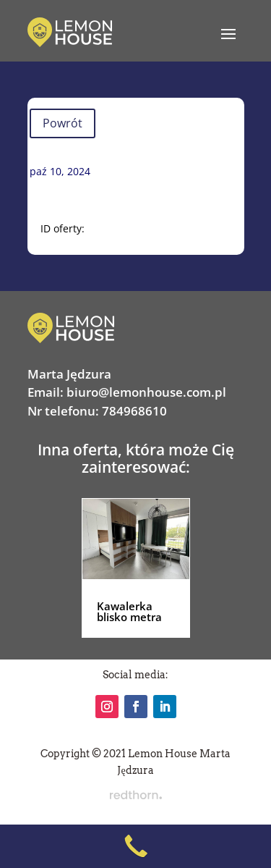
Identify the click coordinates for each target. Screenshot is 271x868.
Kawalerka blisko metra (129, 611)
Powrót (63, 123)
